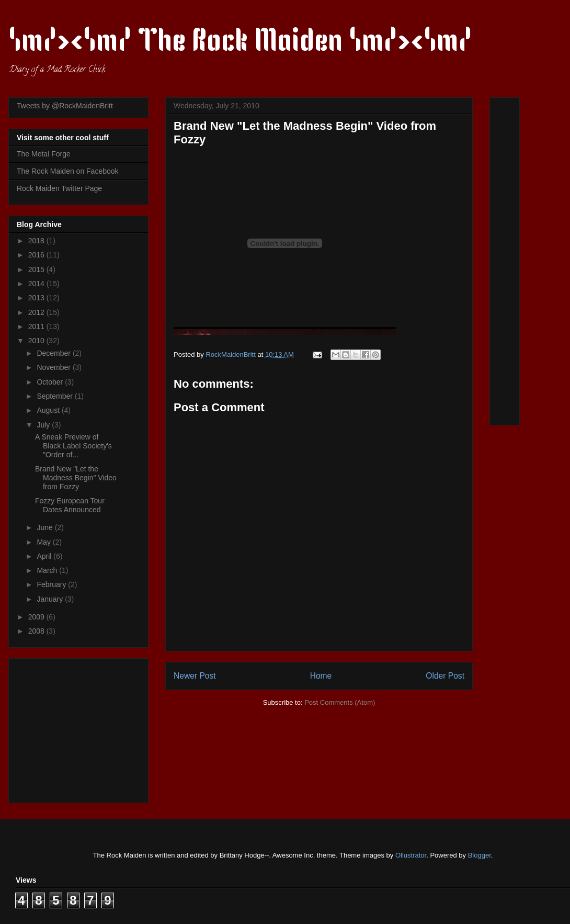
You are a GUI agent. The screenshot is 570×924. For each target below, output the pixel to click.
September (55, 396)
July (44, 425)
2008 (37, 631)
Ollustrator (411, 855)
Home (321, 676)
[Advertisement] (82, 728)
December (54, 353)
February (52, 584)
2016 (37, 255)
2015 (37, 269)
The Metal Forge (44, 154)
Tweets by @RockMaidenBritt (65, 106)
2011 (37, 326)
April (45, 556)
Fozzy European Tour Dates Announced (70, 505)
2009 (37, 617)
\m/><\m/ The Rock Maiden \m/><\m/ (240, 43)
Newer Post (195, 676)
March (48, 570)
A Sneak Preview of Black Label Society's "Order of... (73, 446)
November (54, 367)
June (45, 527)
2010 (37, 341)
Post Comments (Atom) (340, 702)
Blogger (480, 855)
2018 (37, 241)
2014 (37, 284)
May (44, 542)
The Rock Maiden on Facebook (68, 171)
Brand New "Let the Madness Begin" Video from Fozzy (76, 478)
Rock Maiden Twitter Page (59, 188)
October (51, 382)
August (49, 410)
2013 (37, 298)
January (51, 599)
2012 (37, 312)
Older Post (445, 676)
